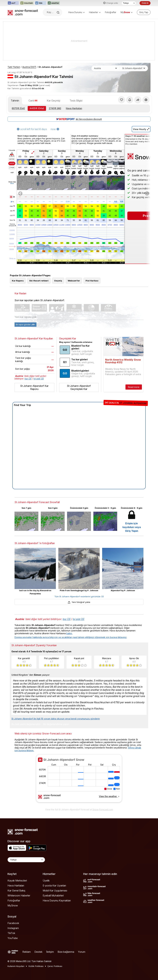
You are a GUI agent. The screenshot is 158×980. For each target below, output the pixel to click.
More (12, 183)
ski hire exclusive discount (79, 119)
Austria (29, 67)
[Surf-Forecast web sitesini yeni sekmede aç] (13, 3)
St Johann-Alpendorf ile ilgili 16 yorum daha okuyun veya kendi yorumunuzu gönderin (56, 719)
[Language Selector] (26, 860)
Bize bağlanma (66, 952)
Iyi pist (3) (39, 379)
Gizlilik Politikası (36, 966)
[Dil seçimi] (129, 3)
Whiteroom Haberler (19, 896)
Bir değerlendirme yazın (56, 724)
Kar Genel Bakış (16, 891)
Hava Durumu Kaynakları (57, 900)
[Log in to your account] (144, 12)
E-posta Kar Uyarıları (54, 886)
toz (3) (28, 379)
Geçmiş (58, 281)
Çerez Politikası (55, 966)
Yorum (82, 952)
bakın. (69, 633)
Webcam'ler (74, 281)
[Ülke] (106, 68)
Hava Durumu (76, 12)
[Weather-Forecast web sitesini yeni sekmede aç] (54, 3)
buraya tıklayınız (118, 637)
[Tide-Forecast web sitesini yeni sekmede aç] (41, 3)
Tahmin (15, 101)
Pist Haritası (92, 281)
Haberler (95, 12)
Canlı (33, 101)
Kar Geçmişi (54, 101)
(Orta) (37, 108)
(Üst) (18, 108)
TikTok (11, 933)
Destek (38, 952)
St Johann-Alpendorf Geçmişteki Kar (79, 387)
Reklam (27, 952)
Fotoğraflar (111, 12)
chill (12, 216)
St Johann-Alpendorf (50, 67)
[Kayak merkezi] (134, 68)
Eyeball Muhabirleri (53, 896)
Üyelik (46, 881)
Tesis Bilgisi (76, 101)
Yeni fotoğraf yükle (79, 602)
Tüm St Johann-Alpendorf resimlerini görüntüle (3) (79, 596)
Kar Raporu (18, 281)
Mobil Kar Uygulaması (55, 891)
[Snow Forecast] (23, 12)
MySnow (13, 905)
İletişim (50, 952)
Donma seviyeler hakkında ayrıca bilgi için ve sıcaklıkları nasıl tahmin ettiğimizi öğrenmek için (62, 637)
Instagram (13, 928)
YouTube (13, 938)
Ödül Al (145, 3)
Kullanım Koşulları (16, 966)
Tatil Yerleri (14, 67)
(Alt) (55, 108)
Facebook (13, 923)
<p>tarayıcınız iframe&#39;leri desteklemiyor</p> (79, 780)
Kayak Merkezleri (17, 881)
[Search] (58, 12)
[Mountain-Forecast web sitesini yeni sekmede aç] (27, 3)
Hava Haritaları (74, 108)
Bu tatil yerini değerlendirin (26, 724)
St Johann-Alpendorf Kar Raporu (34, 387)
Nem (12, 220)
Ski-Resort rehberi (39, 281)
